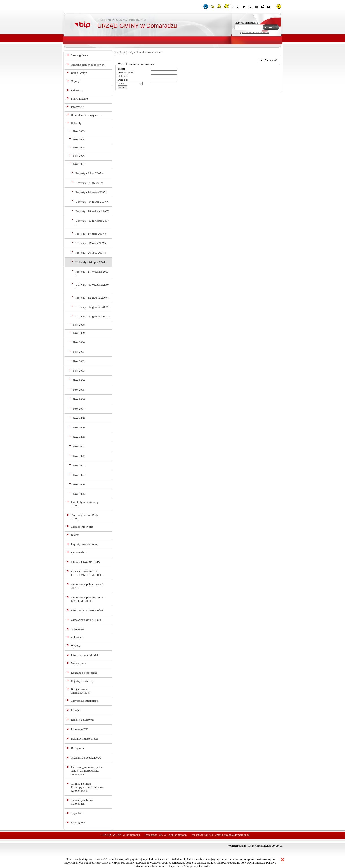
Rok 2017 (79, 409)
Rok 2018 (79, 418)
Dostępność (78, 748)
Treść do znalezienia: (246, 23)
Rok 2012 (79, 361)
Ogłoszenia (77, 629)
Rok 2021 (79, 446)
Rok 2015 (79, 390)
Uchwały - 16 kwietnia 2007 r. (92, 222)
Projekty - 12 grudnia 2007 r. (92, 298)
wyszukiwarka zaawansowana (254, 32)
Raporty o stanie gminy (85, 544)
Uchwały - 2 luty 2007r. (89, 183)
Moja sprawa (78, 663)
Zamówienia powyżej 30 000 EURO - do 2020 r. (88, 599)
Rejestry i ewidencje (83, 681)
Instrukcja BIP (79, 729)
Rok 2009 (79, 333)
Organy (75, 81)
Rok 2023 (79, 465)
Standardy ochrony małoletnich (82, 802)
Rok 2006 (79, 156)
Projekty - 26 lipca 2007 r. (91, 253)
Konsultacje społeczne (84, 673)
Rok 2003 (79, 131)
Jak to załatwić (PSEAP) (85, 562)
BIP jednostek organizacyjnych (81, 691)
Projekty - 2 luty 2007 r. (89, 173)
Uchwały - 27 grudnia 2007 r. (93, 316)
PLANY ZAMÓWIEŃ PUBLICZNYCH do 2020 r (87, 573)
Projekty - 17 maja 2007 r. (91, 234)
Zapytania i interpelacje (85, 701)
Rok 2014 (79, 380)
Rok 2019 (79, 428)
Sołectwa (76, 90)
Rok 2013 (79, 371)
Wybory (76, 646)
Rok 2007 (79, 164)
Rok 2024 (79, 475)
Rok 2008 (79, 325)
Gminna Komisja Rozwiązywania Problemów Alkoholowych (87, 787)
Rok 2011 (79, 352)
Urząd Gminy (79, 73)
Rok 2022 (79, 456)
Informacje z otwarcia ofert (87, 610)
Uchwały (76, 123)
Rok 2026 (79, 484)
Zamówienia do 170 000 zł (87, 620)
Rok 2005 (79, 147)
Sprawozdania (79, 552)
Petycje (75, 710)
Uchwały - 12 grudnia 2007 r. (93, 307)
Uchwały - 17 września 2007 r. (92, 286)
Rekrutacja (77, 637)
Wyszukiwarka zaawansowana (146, 52)
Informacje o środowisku (85, 655)
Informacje (77, 107)
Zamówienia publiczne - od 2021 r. (87, 586)
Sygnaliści (77, 813)
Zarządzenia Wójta (82, 527)
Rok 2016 (79, 399)
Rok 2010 (79, 342)
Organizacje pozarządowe (86, 758)
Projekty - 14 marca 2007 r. (92, 192)
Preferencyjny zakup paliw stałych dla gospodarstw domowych (87, 771)
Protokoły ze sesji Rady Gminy (85, 504)
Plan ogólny (78, 823)
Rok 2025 (79, 494)
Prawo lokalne (79, 99)
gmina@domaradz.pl (237, 835)
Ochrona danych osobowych (88, 65)
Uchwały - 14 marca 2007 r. (92, 202)
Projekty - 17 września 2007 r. (92, 273)
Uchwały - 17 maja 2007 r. (91, 243)
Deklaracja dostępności (84, 739)
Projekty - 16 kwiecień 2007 (92, 211)
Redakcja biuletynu (82, 720)
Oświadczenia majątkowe (86, 115)
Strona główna (79, 55)
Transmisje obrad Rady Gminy (84, 517)
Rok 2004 (79, 139)
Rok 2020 (79, 437)
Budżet (75, 535)
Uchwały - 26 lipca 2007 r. (92, 262)
